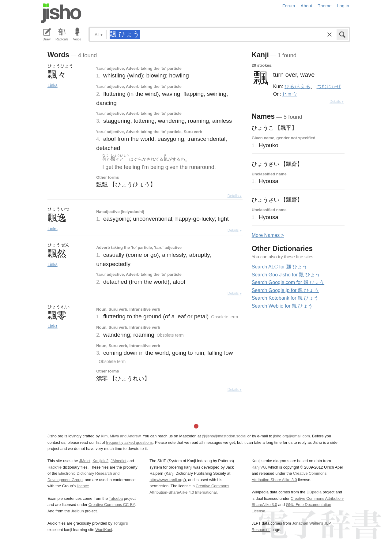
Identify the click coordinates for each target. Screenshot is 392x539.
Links (53, 85)
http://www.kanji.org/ (167, 480)
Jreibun (77, 511)
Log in (343, 6)
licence (83, 486)
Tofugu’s (121, 523)
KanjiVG (259, 467)
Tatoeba (116, 498)
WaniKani (104, 530)
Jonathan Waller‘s (308, 523)
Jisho (61, 13)
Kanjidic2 (100, 461)
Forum (289, 6)
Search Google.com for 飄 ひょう (288, 282)
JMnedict (118, 461)
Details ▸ (235, 196)
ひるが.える (297, 86)
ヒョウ (290, 94)
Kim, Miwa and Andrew (121, 436)
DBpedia (314, 492)
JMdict (85, 461)
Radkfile (55, 467)
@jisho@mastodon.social (224, 436)
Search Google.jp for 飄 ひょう (285, 290)
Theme (325, 6)
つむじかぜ (329, 86)
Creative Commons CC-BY (112, 505)
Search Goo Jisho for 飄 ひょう (286, 275)
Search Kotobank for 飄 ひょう (285, 298)
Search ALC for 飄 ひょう (279, 267)
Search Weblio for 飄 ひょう (282, 306)
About (307, 6)
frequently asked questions (129, 442)
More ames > (268, 235)
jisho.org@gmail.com (292, 436)
